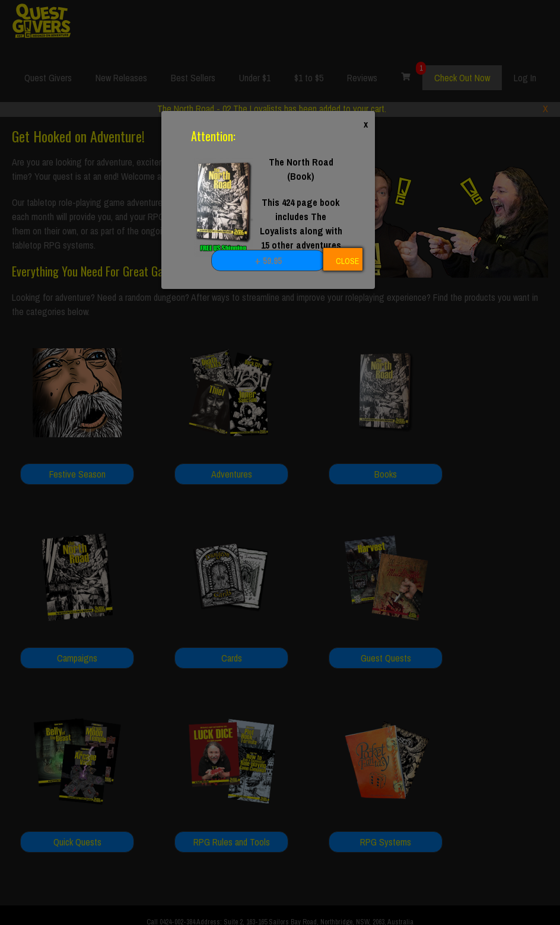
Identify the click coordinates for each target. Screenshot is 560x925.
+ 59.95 (268, 260)
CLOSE (347, 261)
